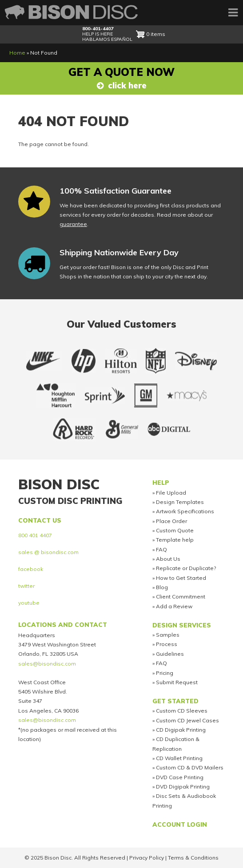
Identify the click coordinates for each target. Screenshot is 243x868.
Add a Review (174, 606)
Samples (168, 635)
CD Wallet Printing (179, 758)
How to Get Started (181, 578)
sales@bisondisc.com (47, 664)
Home (17, 53)
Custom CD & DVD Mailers (190, 767)
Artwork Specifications (185, 511)
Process (167, 644)
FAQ (161, 549)
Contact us (40, 520)
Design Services (182, 625)
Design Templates (180, 502)
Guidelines (170, 654)
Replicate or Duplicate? (186, 568)
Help (161, 482)
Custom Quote (175, 530)
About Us (168, 559)
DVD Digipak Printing (183, 787)
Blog (162, 587)
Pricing (165, 673)
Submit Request (177, 682)
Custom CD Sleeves (182, 711)
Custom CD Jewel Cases (187, 720)
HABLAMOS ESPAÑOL (107, 39)
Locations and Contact (63, 624)
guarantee (73, 224)
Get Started (175, 701)
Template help (175, 540)
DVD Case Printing (180, 777)
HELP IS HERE (98, 34)
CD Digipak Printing (181, 730)
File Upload (171, 493)
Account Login (180, 824)
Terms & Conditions (193, 858)
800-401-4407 (98, 29)
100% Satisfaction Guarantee (116, 191)
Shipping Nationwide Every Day (119, 252)
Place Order (171, 521)
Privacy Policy (147, 858)
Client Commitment (181, 597)
